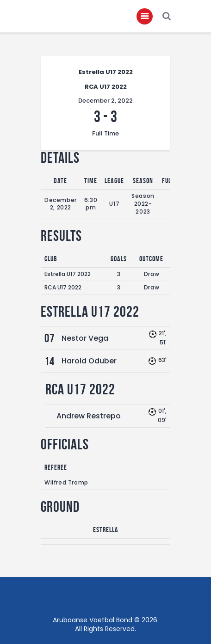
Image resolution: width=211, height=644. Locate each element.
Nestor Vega (85, 338)
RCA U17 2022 (63, 287)
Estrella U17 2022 (68, 274)
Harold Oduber (89, 361)
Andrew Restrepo (89, 416)
